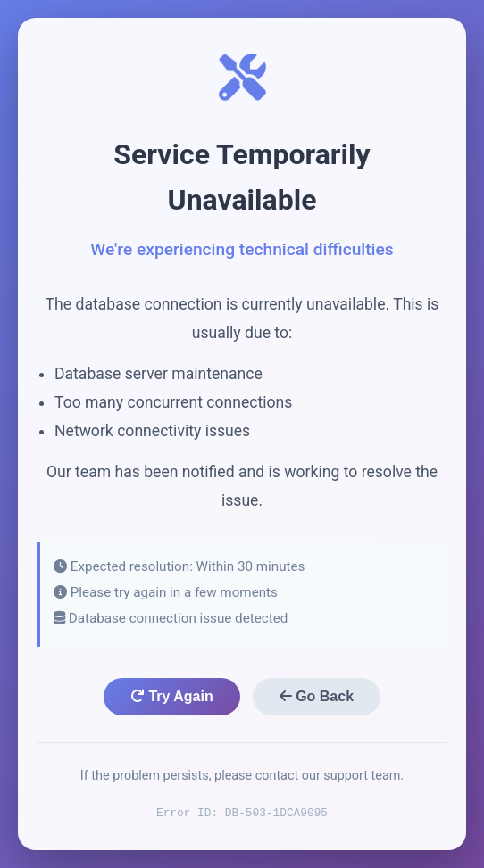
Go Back (317, 696)
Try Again (172, 696)
